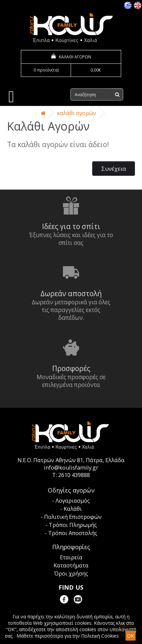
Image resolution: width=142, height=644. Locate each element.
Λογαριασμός (73, 501)
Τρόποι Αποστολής (73, 533)
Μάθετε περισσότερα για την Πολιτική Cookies (68, 636)
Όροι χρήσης (71, 573)
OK (131, 636)
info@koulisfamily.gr (71, 468)
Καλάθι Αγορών (77, 113)
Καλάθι (73, 509)
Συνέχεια (114, 169)
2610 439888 (74, 475)
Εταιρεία (71, 557)
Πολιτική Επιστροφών (73, 517)
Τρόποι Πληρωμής (73, 525)
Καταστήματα (71, 565)
